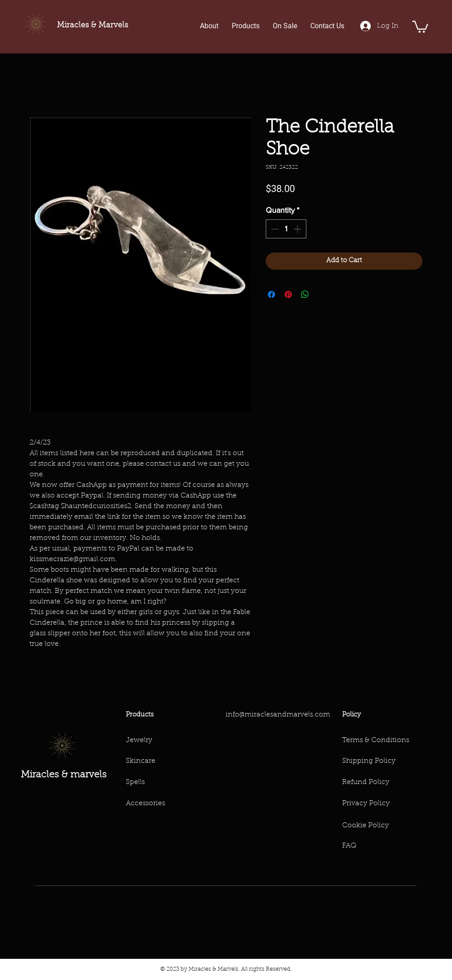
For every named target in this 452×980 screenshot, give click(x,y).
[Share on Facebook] (271, 294)
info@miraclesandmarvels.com (278, 715)
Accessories (145, 803)
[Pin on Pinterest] (288, 294)
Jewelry (139, 740)
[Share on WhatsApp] (305, 294)
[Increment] (298, 229)
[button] (420, 26)
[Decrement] (274, 229)
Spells (135, 782)
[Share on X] (322, 294)
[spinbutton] (286, 229)
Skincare (141, 761)
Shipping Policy (369, 761)
